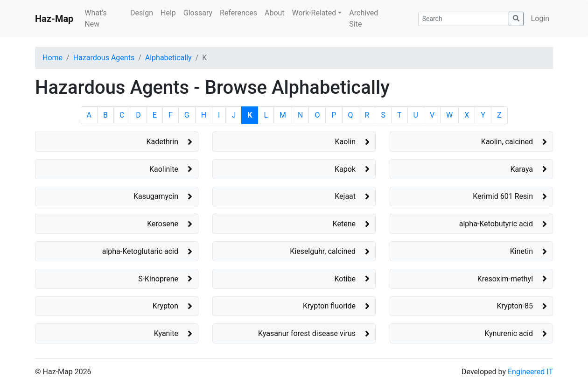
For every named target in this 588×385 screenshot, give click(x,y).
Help (168, 13)
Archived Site (364, 18)
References (238, 13)
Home (52, 58)
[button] (117, 142)
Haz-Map (54, 19)
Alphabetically (168, 58)
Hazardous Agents (104, 58)
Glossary (198, 13)
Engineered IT (530, 372)
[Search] (464, 19)
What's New (95, 18)
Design (142, 13)
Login (540, 18)
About (275, 13)
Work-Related (314, 13)
